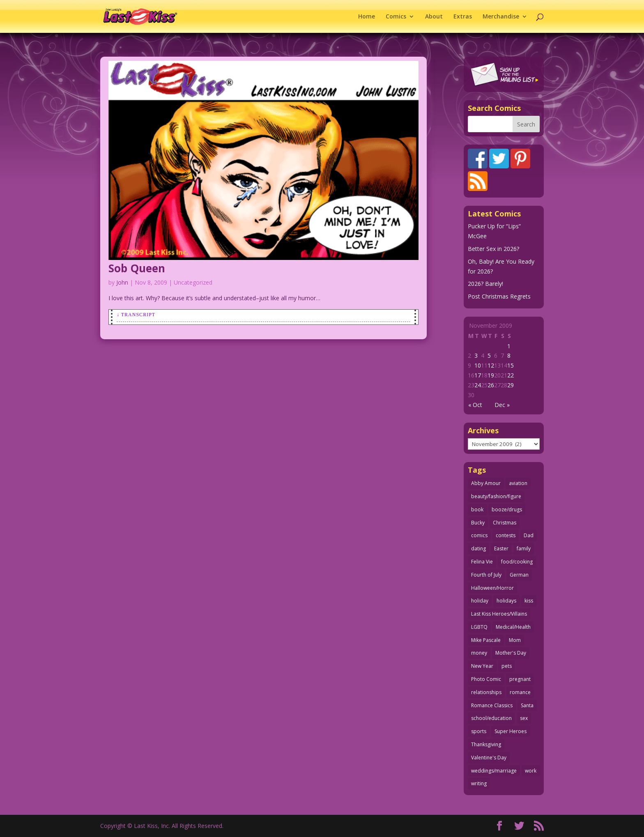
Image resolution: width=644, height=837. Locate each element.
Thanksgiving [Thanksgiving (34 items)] (486, 744)
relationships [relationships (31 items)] (486, 692)
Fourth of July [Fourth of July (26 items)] (486, 575)
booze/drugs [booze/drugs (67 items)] (507, 509)
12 (491, 365)
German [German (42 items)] (519, 575)
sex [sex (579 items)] (524, 718)
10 (478, 365)
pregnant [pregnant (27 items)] (520, 679)
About (434, 17)
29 (511, 385)
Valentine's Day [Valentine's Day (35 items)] (489, 758)
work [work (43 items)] (531, 771)
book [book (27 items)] (477, 509)
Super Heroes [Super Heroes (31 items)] (511, 731)
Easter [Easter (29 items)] (501, 548)
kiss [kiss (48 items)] (529, 601)
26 (491, 385)
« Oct (475, 405)
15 (511, 365)
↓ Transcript (136, 315)
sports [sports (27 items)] (479, 731)
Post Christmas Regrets (499, 296)
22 (511, 375)
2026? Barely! (485, 284)
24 (478, 385)
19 (491, 375)
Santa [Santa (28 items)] (527, 705)
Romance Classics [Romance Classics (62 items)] (492, 705)
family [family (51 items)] (524, 548)
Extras (463, 17)
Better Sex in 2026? (493, 249)
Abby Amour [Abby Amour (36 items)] (486, 483)
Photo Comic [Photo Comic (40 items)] (486, 679)
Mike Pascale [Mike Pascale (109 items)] (486, 640)
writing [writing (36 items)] (479, 783)
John (122, 282)
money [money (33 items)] (479, 653)
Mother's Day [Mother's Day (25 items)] (511, 653)
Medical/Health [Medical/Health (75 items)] (513, 627)
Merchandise (501, 17)
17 (478, 375)
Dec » (502, 405)
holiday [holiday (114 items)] (480, 601)
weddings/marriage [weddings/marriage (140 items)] (494, 771)
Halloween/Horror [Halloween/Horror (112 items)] (492, 588)
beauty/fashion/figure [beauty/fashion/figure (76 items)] (496, 496)
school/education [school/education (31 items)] (491, 718)
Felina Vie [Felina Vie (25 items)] (482, 562)
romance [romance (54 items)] (520, 692)
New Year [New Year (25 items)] (482, 666)
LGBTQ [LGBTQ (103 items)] (479, 627)
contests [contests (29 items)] (506, 535)
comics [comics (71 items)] (479, 535)
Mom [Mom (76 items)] (515, 640)
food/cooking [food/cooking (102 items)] (517, 562)
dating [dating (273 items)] (478, 548)
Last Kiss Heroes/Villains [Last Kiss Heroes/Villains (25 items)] (499, 614)
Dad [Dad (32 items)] (529, 535)
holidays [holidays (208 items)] (506, 601)
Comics (396, 17)
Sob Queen (137, 268)
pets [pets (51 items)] (507, 666)
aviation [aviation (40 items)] (518, 483)
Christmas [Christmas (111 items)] (505, 523)
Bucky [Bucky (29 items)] (478, 523)
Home (367, 17)
